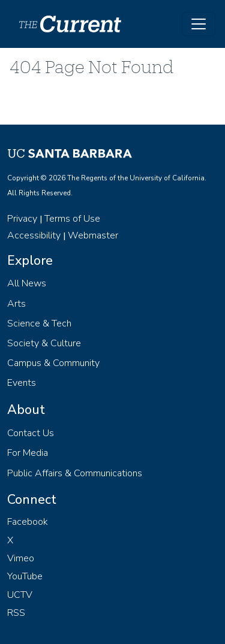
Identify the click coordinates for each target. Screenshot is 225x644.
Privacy (22, 219)
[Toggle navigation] (199, 24)
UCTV (20, 595)
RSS (16, 613)
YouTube (25, 576)
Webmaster (93, 235)
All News (27, 283)
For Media (28, 453)
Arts (16, 304)
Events (22, 383)
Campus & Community (53, 363)
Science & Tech (39, 323)
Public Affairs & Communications (75, 473)
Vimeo (21, 558)
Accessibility (34, 235)
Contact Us (31, 433)
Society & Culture (44, 343)
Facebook (28, 522)
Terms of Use (72, 219)
